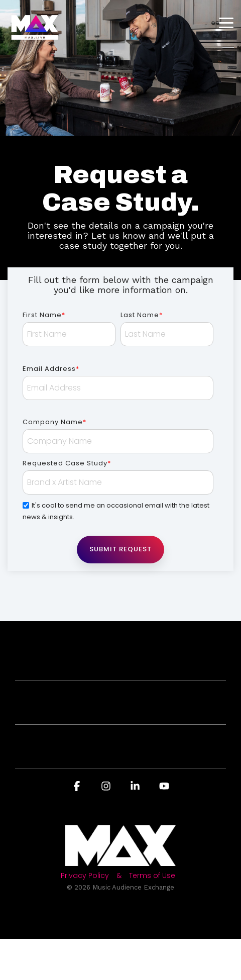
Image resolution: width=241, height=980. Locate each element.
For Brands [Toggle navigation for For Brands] (116, 665)
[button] (226, 22)
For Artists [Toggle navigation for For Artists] (116, 709)
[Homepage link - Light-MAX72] (120, 861)
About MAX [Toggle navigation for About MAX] (116, 753)
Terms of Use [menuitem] (152, 876)
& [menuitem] (119, 876)
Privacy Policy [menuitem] (85, 876)
